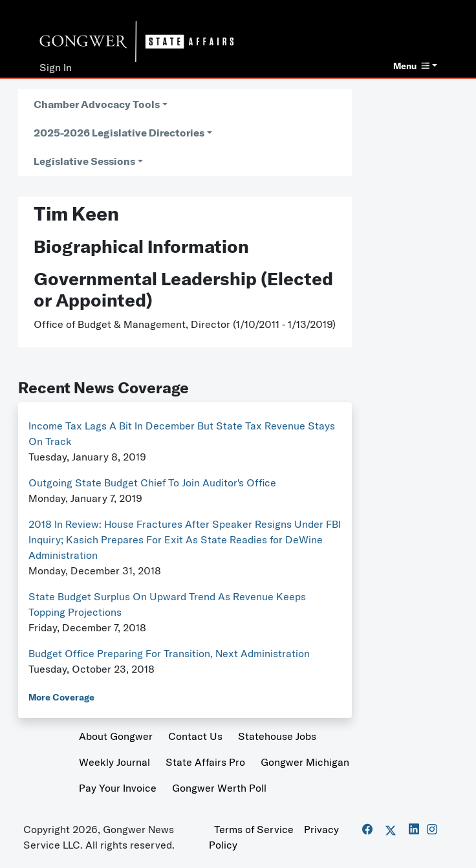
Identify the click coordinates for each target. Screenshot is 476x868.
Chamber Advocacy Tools (97, 104)
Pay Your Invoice (118, 788)
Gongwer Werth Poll (219, 788)
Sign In (56, 67)
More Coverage (61, 697)
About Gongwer (116, 736)
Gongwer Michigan (305, 762)
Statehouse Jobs (277, 736)
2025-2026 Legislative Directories (119, 133)
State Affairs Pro (205, 762)
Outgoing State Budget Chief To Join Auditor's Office (152, 483)
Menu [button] (411, 66)
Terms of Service (254, 829)
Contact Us (195, 736)
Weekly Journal (114, 762)
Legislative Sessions (84, 161)
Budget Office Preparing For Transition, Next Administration (169, 653)
